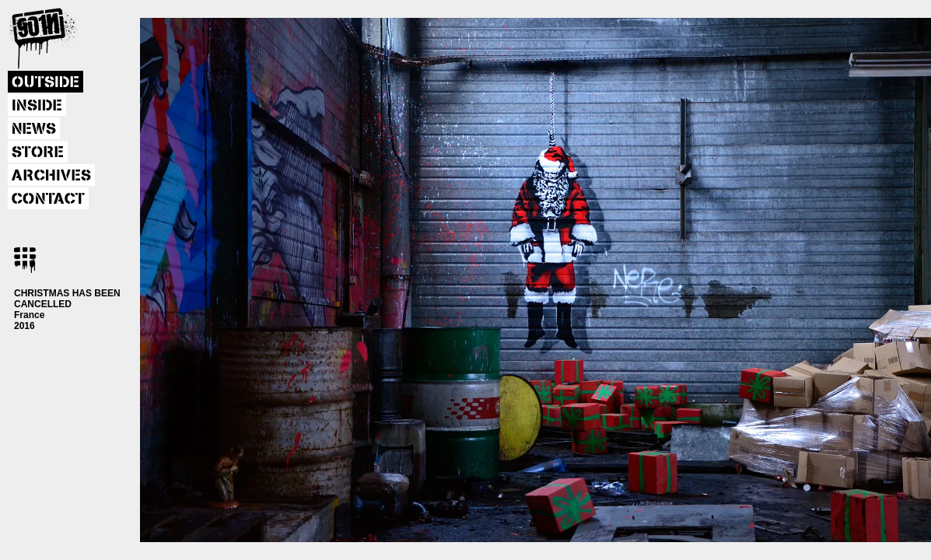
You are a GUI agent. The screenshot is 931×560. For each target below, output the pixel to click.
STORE (38, 152)
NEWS (34, 129)
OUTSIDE (45, 82)
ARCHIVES (51, 176)
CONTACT (48, 199)
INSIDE (37, 106)
